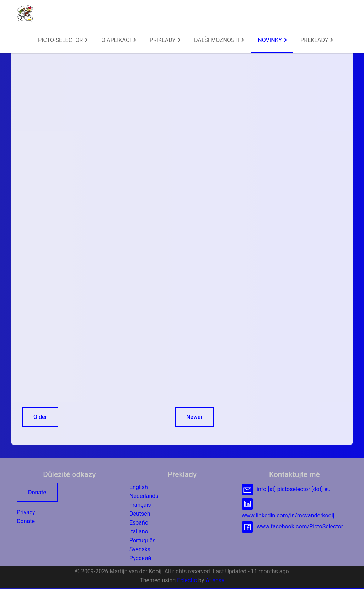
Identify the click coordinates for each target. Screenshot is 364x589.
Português (143, 540)
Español (140, 523)
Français (140, 505)
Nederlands (144, 496)
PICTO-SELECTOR (63, 40)
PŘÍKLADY (165, 40)
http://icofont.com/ (190, 193)
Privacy (26, 512)
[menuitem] (63, 40)
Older (40, 417)
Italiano (139, 532)
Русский (140, 558)
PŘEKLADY (317, 40)
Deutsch (140, 514)
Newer (194, 417)
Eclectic (187, 580)
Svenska (140, 549)
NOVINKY (272, 40)
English (139, 487)
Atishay (215, 580)
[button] (25, 13)
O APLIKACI (119, 40)
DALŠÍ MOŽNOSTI (219, 40)
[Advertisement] (118, 101)
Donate (37, 492)
